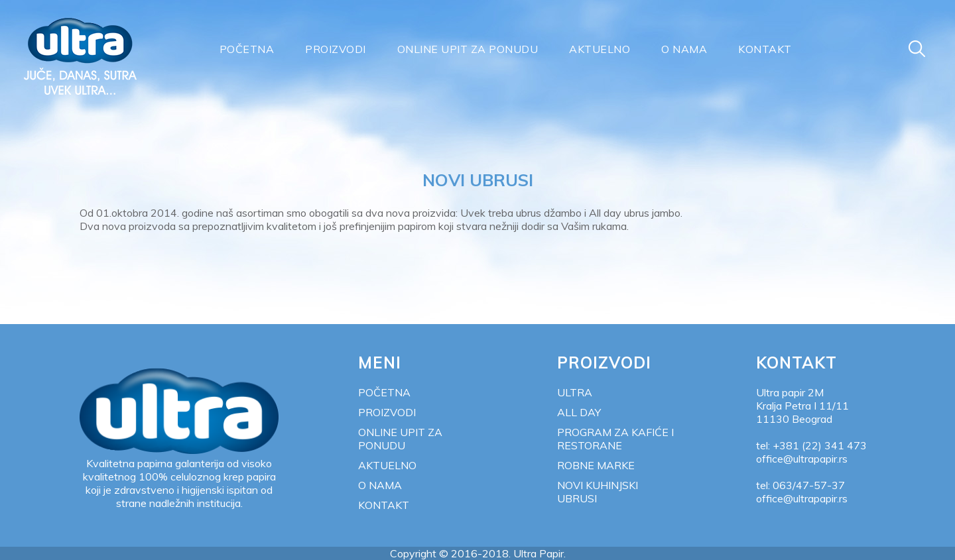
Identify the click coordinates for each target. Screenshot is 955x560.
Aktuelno (600, 49)
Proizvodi (336, 49)
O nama (684, 49)
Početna (247, 49)
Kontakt (765, 49)
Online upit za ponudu (468, 49)
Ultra (575, 392)
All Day (579, 412)
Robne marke (596, 465)
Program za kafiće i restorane (615, 439)
